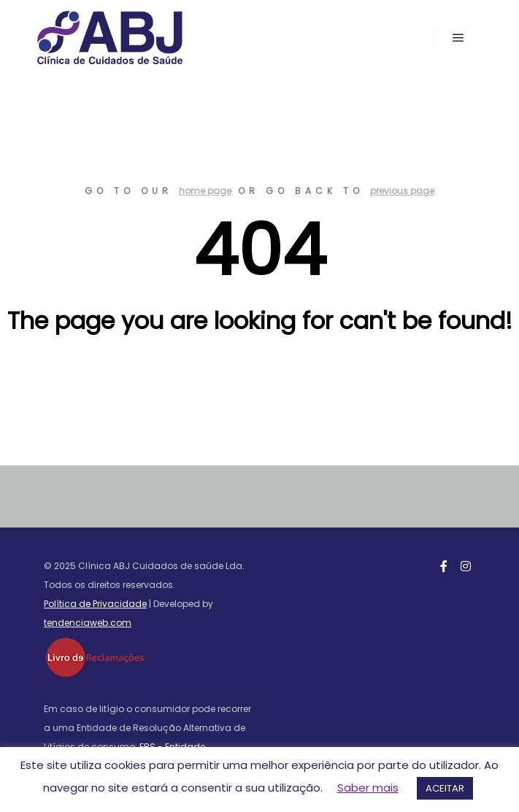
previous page (402, 191)
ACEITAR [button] (445, 788)
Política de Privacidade (95, 604)
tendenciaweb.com (88, 623)
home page (205, 191)
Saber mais (368, 788)
